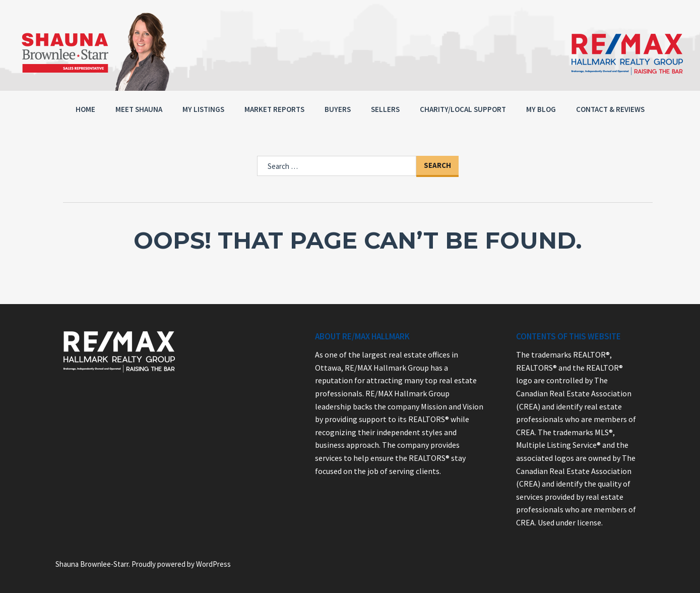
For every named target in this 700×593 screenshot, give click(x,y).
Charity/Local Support (463, 109)
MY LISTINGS (203, 109)
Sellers (385, 109)
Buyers (338, 109)
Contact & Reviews (610, 109)
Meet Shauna (139, 109)
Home (85, 109)
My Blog (541, 109)
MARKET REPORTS (274, 109)
